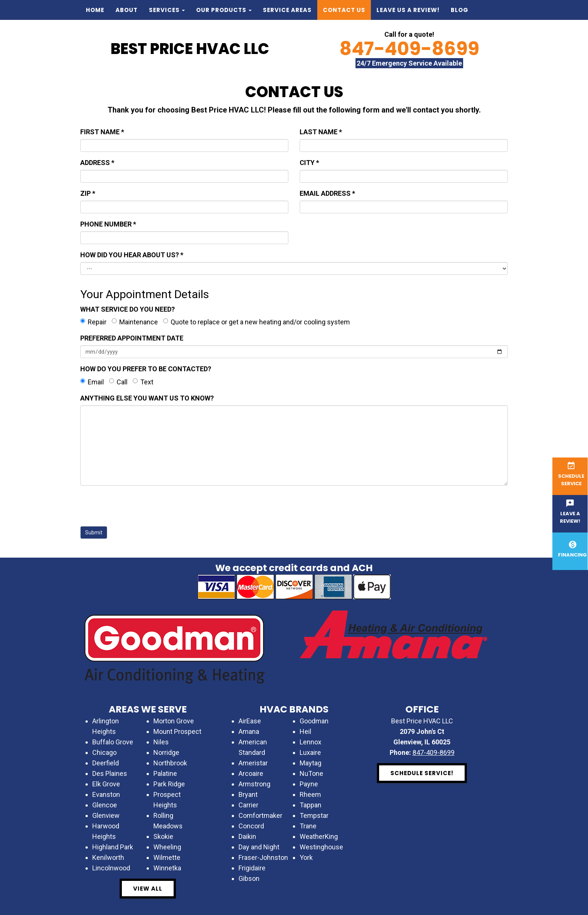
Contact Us (344, 10)
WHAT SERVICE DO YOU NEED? (127, 309)
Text (143, 382)
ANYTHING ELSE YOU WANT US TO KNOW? (147, 398)
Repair (93, 322)
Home (95, 10)
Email (92, 382)
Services (167, 10)
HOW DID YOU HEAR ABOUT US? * (132, 255)
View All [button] (148, 889)
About (127, 10)
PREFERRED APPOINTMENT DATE (132, 338)
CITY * (309, 163)
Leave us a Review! (408, 10)
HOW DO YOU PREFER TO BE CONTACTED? (146, 369)
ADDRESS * (97, 163)
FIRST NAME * (102, 132)
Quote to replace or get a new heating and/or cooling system (256, 322)
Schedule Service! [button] (422, 773)
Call (118, 382)
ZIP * (88, 193)
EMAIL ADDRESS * (327, 193)
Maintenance (135, 322)
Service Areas (287, 10)
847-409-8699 (409, 49)
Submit (94, 532)
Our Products (224, 10)
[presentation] (137, 506)
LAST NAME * (321, 132)
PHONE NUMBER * (108, 224)
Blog (460, 10)
